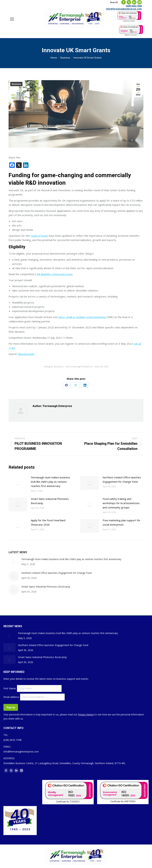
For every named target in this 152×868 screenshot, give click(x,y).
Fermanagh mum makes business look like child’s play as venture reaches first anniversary (51, 482)
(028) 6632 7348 (134, 6)
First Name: (10, 688)
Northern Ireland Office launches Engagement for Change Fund (122, 479)
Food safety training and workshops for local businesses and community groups (121, 503)
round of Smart (39, 236)
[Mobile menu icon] (12, 19)
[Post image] (18, 483)
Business (16, 84)
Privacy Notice (86, 714)
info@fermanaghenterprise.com (124, 9)
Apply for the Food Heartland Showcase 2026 (48, 522)
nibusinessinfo (26, 354)
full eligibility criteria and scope (55, 274)
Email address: (12, 697)
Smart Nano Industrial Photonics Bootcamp (50, 501)
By (79, 366)
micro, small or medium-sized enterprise (82, 317)
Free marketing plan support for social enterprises (121, 522)
